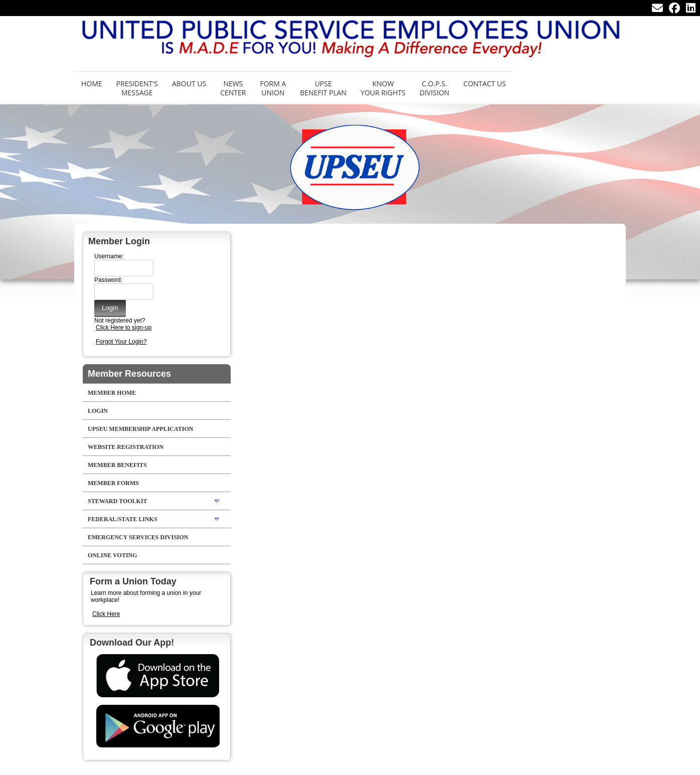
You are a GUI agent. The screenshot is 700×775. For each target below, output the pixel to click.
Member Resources (129, 374)
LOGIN (98, 411)
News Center (233, 88)
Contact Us (485, 84)
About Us (189, 84)
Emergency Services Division (138, 537)
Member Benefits (117, 465)
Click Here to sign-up (124, 328)
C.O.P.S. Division (434, 88)
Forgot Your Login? (121, 342)
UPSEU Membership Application (140, 429)
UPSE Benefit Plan (323, 88)
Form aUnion (273, 88)
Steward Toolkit (118, 501)
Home (92, 84)
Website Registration (126, 447)
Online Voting (113, 555)
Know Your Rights (383, 88)
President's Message (137, 88)
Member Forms (113, 483)
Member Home (112, 393)
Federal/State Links (123, 519)
